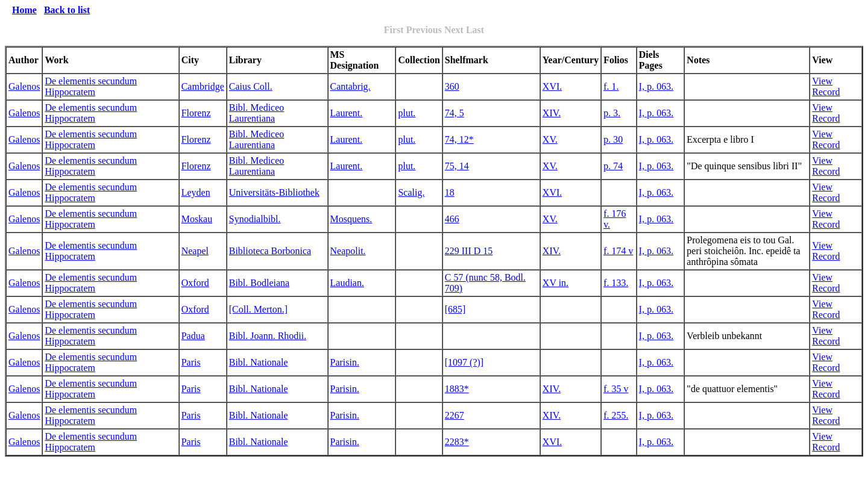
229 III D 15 (469, 251)
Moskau (197, 219)
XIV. (552, 113)
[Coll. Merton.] (258, 309)
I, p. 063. (656, 86)
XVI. (552, 86)
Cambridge (203, 86)
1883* (457, 389)
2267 (454, 415)
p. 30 (613, 139)
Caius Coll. (251, 86)
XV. (550, 139)
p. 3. (612, 113)
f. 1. (611, 86)
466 (452, 219)
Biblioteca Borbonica (270, 251)
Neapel (195, 251)
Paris (191, 362)
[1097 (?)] (464, 362)
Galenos (24, 86)
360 (452, 86)
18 (450, 192)
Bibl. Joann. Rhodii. (268, 336)
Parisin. (345, 362)
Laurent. (347, 113)
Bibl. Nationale (259, 362)
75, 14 (457, 166)
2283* (457, 442)
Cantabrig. (351, 86)
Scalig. (411, 192)
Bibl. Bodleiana (259, 283)
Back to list (67, 10)
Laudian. (347, 283)
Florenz (196, 113)
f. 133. (616, 283)
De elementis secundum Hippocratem (91, 86)
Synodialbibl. (255, 219)
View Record (826, 86)
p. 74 (613, 166)
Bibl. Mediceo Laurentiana (257, 113)
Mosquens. (351, 219)
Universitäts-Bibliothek (274, 192)
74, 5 (454, 113)
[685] (455, 309)
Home (24, 10)
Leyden (196, 192)
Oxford (195, 283)
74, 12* (459, 139)
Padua (193, 336)
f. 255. (616, 415)
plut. (407, 113)
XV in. (555, 283)
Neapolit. (348, 251)
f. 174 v (618, 251)
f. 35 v (616, 389)
